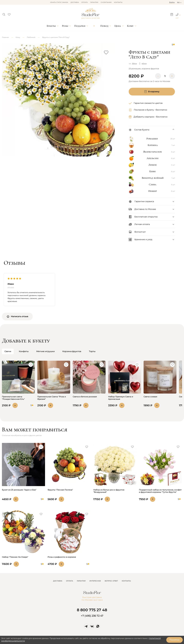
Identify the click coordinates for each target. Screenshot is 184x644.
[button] (4, 14)
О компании (106, 2)
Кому (130, 26)
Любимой (31, 37)
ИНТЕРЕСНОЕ (95, 581)
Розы (65, 26)
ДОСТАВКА (58, 581)
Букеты (51, 26)
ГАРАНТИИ (81, 581)
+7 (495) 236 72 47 (92, 616)
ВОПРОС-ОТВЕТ (111, 581)
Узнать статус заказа (59, 2)
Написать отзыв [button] (17, 316)
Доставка (75, 2)
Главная (5, 37)
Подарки (80, 26)
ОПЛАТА (70, 581)
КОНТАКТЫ (126, 581)
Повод (104, 26)
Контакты (118, 2)
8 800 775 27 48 (92, 610)
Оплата (84, 2)
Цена (118, 26)
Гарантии (94, 2)
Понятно (175, 640)
